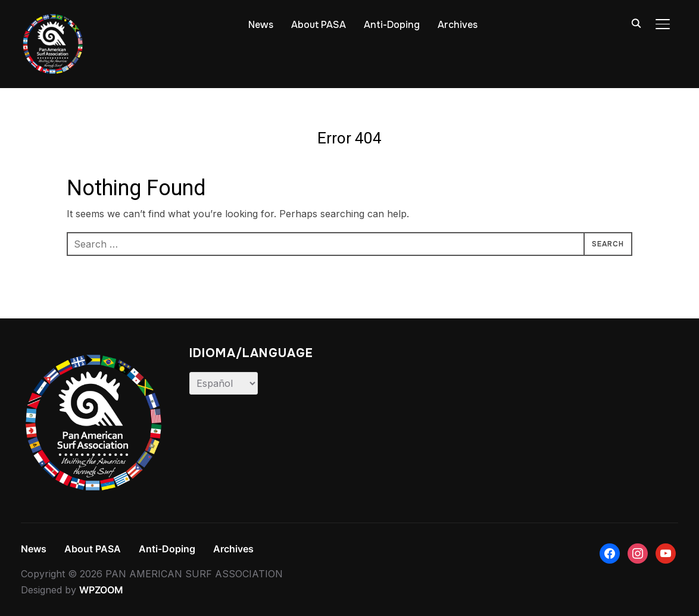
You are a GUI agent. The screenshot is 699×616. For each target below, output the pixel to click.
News (261, 25)
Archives (458, 25)
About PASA (319, 25)
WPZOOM (101, 590)
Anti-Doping (392, 25)
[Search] (636, 23)
